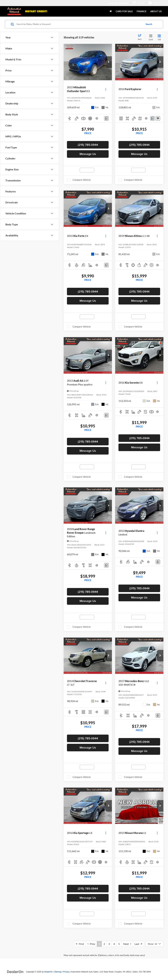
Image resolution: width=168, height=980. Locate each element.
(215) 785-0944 (88, 145)
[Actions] (106, 89)
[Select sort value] (141, 37)
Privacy (66, 972)
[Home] (111, 11)
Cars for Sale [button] (124, 11)
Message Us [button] (88, 154)
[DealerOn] (15, 972)
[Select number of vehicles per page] (154, 944)
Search (149, 24)
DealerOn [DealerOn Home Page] (48, 972)
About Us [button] (156, 11)
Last (138, 944)
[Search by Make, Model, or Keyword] (79, 24)
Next (127, 944)
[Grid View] (150, 38)
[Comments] (106, 118)
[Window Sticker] (158, 118)
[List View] (159, 38)
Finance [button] (142, 11)
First (80, 944)
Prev (91, 944)
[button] (109, 62)
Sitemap (58, 972)
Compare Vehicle (82, 180)
